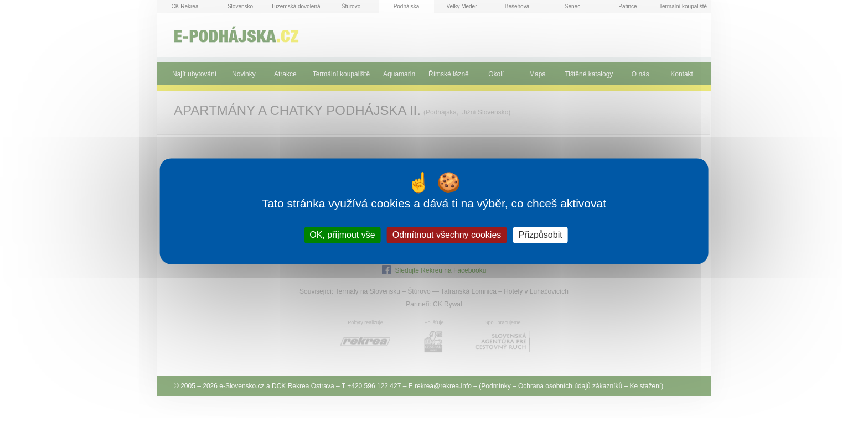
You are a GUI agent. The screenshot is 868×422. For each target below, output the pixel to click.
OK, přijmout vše (342, 235)
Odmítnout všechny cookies (447, 235)
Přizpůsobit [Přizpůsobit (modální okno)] (540, 235)
